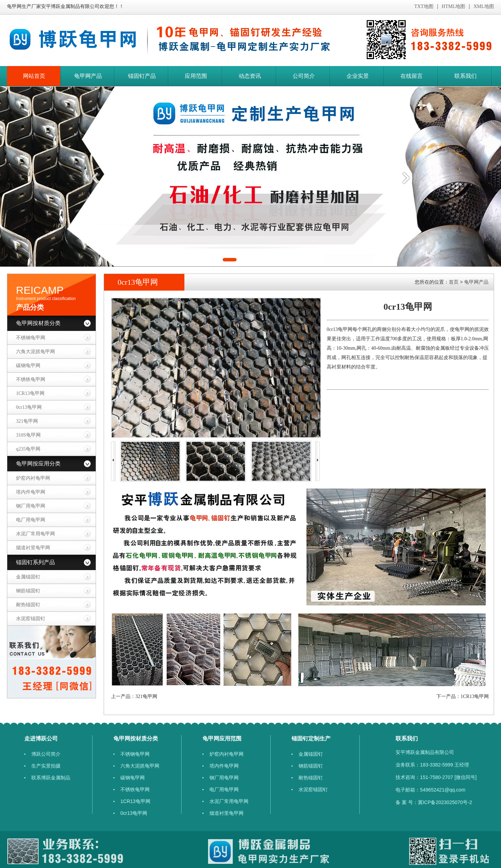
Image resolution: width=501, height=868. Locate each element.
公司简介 (304, 76)
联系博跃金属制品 (51, 778)
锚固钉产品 (142, 76)
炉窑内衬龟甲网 (33, 478)
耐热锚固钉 (28, 605)
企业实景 (358, 76)
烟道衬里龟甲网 (33, 548)
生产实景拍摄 (46, 766)
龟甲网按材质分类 (38, 323)
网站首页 (34, 76)
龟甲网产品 (88, 76)
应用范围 (196, 76)
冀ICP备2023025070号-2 (445, 802)
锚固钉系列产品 (35, 562)
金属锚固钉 (28, 577)
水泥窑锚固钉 (31, 619)
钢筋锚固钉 (28, 591)
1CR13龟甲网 (30, 393)
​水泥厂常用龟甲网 (35, 534)
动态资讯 (250, 76)
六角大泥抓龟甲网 (35, 352)
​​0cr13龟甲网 (29, 407)
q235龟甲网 (28, 449)
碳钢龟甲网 (28, 366)
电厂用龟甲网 (31, 520)
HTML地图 (454, 6)
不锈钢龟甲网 (31, 338)
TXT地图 (424, 6)
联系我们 (466, 76)
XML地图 (484, 6)
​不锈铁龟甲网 (31, 379)
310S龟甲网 (28, 435)
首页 (454, 282)
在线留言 (412, 76)
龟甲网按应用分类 (38, 464)
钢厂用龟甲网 (31, 506)
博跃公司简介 (46, 754)
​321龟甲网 (27, 421)
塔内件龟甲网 (31, 492)
